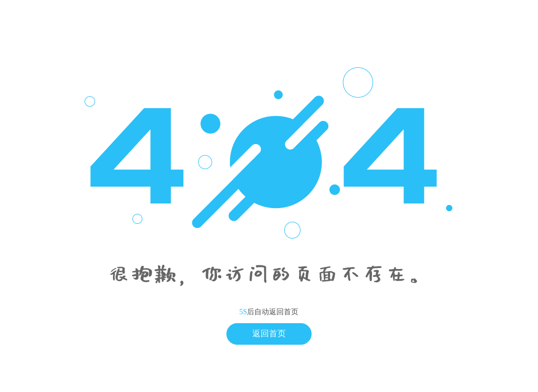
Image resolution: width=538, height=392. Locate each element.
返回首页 (269, 333)
